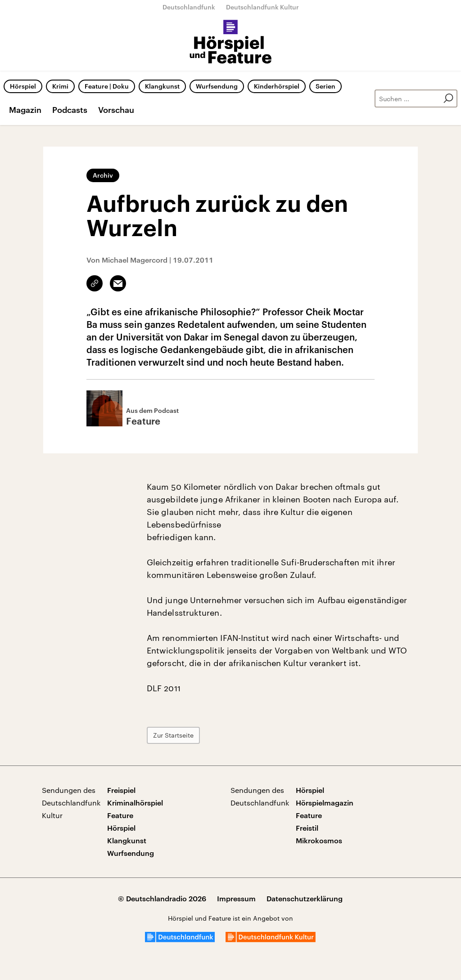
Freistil (307, 828)
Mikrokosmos (319, 840)
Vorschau (116, 110)
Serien (325, 86)
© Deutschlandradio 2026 (162, 898)
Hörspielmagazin (325, 803)
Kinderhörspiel (277, 86)
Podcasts (70, 110)
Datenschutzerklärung (305, 898)
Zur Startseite (173, 735)
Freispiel (121, 790)
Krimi (60, 86)
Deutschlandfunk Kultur (262, 7)
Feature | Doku (107, 86)
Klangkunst (162, 86)
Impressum (236, 898)
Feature (120, 815)
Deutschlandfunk (189, 7)
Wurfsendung (217, 86)
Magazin (25, 110)
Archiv (103, 175)
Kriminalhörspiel (135, 803)
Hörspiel (23, 86)
